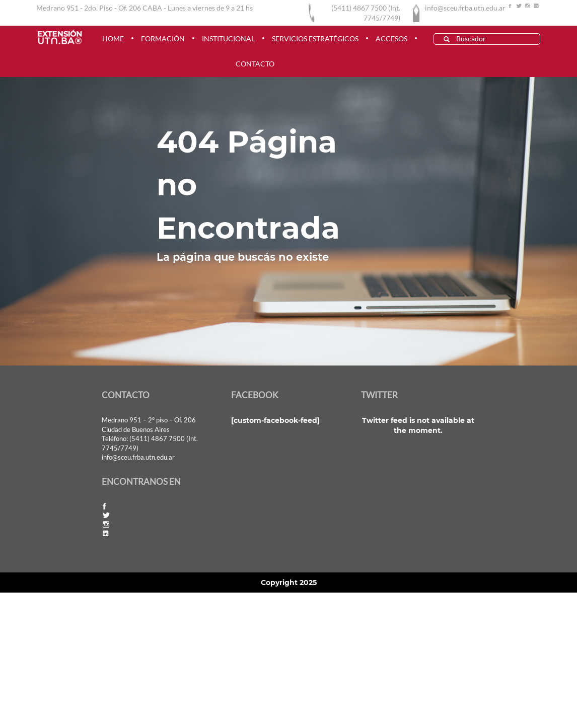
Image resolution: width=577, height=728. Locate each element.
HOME (113, 39)
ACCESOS (391, 39)
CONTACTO (255, 64)
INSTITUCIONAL (228, 39)
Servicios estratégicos (315, 39)
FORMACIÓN (163, 39)
